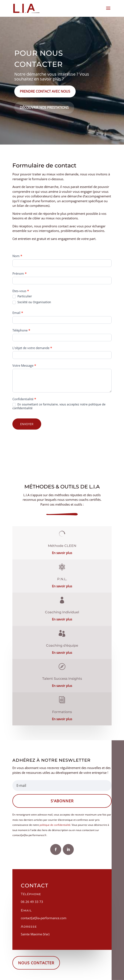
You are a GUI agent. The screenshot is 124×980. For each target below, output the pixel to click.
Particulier (22, 296)
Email (18, 313)
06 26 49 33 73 (32, 902)
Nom (17, 256)
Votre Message (24, 365)
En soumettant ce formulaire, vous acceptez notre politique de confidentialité (59, 406)
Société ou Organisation (32, 302)
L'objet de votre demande (32, 348)
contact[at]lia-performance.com (44, 918)
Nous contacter (36, 963)
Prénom (19, 273)
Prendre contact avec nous (45, 91)
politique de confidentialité (55, 825)
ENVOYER (27, 424)
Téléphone (21, 330)
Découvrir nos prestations (44, 107)
